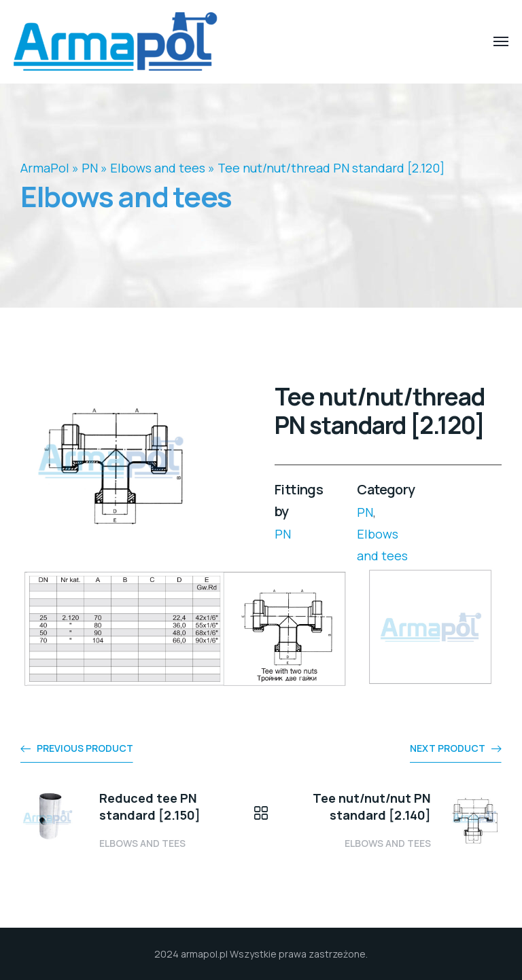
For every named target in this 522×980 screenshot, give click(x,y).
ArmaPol (45, 168)
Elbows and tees (158, 168)
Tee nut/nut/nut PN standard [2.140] (372, 806)
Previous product (85, 748)
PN (90, 168)
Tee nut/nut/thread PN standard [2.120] (331, 168)
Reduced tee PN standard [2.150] (150, 806)
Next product (448, 748)
